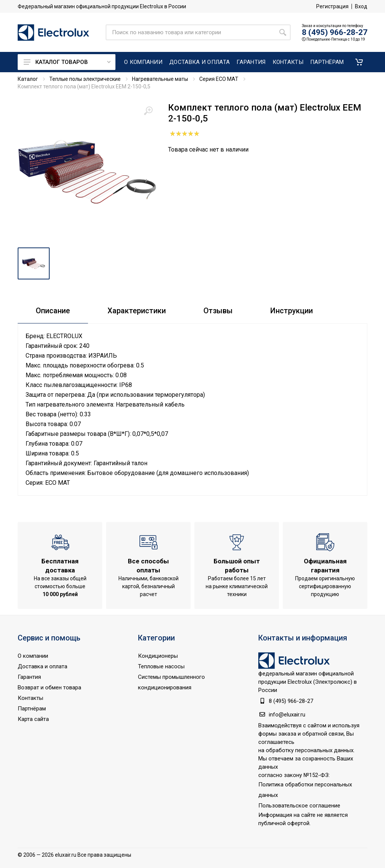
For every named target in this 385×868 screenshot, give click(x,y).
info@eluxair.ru (287, 715)
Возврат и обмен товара (49, 687)
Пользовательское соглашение (299, 806)
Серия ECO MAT (219, 79)
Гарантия (29, 677)
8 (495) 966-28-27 (335, 32)
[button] (359, 62)
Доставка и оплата (42, 666)
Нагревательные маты (160, 79)
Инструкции (292, 311)
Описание (53, 311)
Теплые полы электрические (85, 79)
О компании (33, 656)
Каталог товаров (67, 62)
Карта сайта (33, 719)
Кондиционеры (158, 656)
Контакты (30, 698)
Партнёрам (32, 709)
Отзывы (218, 311)
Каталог (28, 79)
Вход (361, 6)
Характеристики (137, 311)
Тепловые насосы (161, 666)
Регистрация (332, 6)
